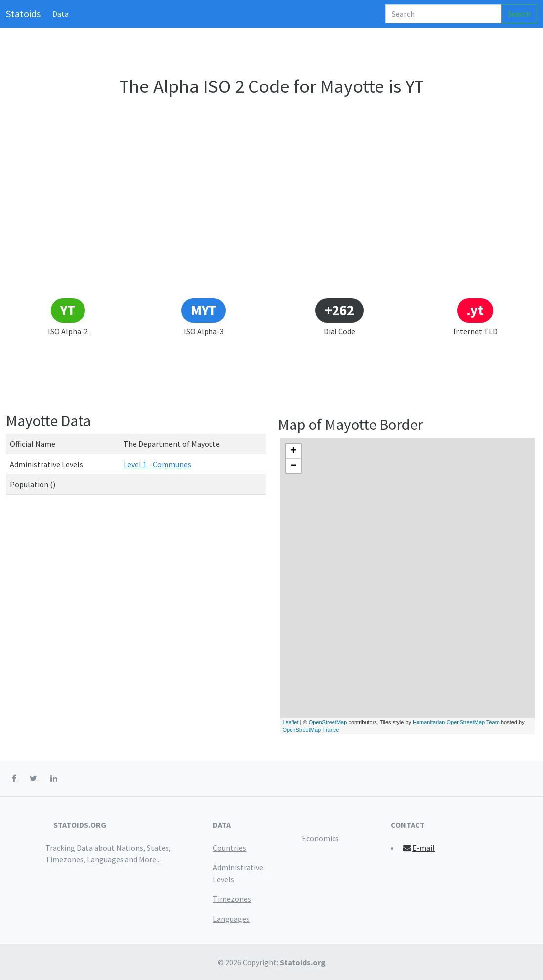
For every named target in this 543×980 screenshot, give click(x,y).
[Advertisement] (271, 223)
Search (519, 14)
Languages (231, 919)
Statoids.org (303, 962)
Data (61, 14)
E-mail (418, 848)
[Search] (443, 14)
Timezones (232, 899)
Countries (230, 848)
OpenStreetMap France (311, 730)
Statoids (23, 14)
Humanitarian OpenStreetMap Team (456, 722)
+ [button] (293, 451)
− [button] (293, 466)
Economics (320, 838)
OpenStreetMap (328, 722)
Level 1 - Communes (157, 464)
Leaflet (291, 722)
